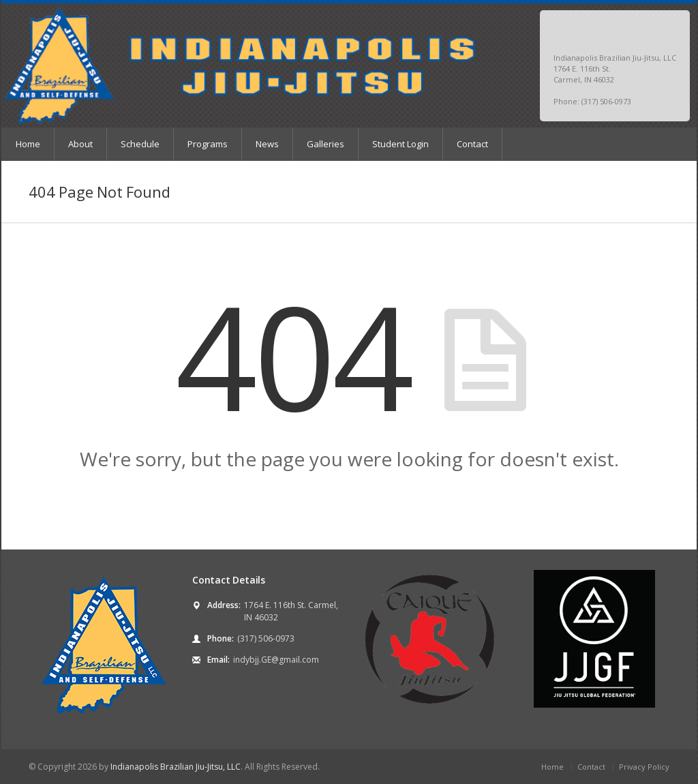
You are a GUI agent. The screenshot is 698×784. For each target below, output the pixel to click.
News (267, 144)
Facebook (651, 31)
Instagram (667, 31)
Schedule (140, 144)
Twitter (636, 31)
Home (28, 144)
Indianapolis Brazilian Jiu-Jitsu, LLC (176, 767)
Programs (208, 144)
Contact (472, 144)
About (80, 144)
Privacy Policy (644, 767)
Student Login (400, 144)
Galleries (325, 144)
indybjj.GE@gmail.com (276, 660)
